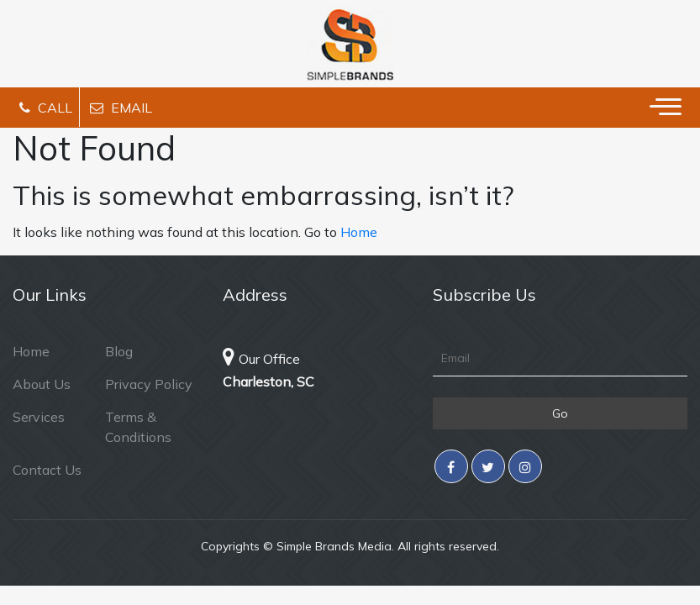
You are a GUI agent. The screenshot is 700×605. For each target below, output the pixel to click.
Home (359, 232)
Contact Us (47, 470)
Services (39, 417)
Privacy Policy (149, 384)
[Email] (560, 359)
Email (121, 108)
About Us (42, 384)
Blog (119, 351)
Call (46, 108)
